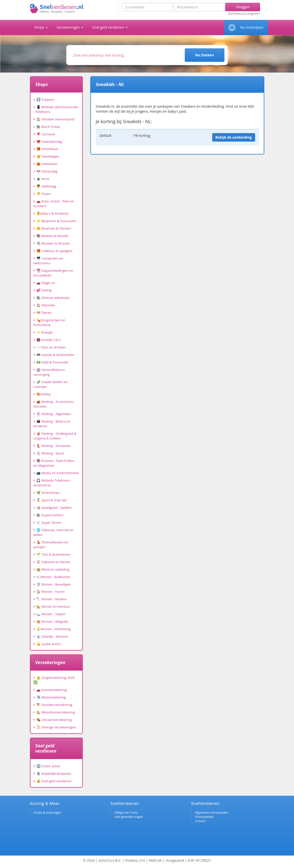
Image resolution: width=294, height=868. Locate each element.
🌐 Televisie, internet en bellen (53, 532)
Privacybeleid (204, 817)
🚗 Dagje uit (46, 283)
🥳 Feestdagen (48, 156)
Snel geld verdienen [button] (110, 27)
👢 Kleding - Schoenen (54, 446)
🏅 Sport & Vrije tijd (51, 500)
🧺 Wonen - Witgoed (52, 621)
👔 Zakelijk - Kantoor (52, 636)
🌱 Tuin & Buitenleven (54, 554)
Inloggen (243, 7)
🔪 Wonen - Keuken (52, 599)
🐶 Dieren (44, 313)
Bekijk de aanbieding (234, 137)
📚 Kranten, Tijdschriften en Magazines (54, 463)
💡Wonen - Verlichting (54, 629)
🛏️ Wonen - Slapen (51, 614)
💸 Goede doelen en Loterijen (51, 384)
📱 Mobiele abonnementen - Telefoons (56, 109)
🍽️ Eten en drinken (51, 347)
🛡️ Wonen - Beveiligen (54, 584)
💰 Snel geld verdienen (54, 781)
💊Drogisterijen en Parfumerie (49, 322)
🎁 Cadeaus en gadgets (54, 251)
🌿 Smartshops (48, 493)
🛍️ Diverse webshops (53, 298)
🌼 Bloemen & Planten (54, 228)
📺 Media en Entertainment (58, 473)
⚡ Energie (45, 332)
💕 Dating (44, 290)
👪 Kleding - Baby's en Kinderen (52, 424)
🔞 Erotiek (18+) (49, 340)
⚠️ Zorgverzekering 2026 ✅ (54, 680)
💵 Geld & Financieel (52, 362)
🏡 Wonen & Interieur (53, 607)
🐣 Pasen (44, 194)
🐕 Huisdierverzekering (54, 705)
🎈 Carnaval (46, 134)
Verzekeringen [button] (70, 27)
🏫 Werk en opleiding (53, 569)
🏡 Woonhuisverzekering (56, 712)
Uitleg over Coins (126, 813)
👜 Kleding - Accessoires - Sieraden (54, 404)
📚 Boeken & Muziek (52, 236)
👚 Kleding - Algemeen (54, 414)
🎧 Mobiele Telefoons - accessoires (53, 483)
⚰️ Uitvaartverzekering (54, 720)
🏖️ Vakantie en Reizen (53, 562)
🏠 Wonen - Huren (51, 592)
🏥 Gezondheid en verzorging (49, 372)
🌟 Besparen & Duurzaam (56, 221)
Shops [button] (41, 27)
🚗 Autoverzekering (52, 690)
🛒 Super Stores (49, 522)
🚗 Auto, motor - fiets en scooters (54, 204)
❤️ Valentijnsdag (49, 142)
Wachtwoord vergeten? (244, 14)
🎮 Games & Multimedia (55, 355)
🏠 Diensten (46, 305)
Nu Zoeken (205, 55)
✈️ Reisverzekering (51, 697)
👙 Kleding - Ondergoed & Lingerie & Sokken (55, 436)
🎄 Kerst (43, 179)
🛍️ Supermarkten (50, 515)
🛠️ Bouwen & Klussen (53, 243)
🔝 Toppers (45, 99)
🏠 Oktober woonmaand (55, 119)
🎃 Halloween (47, 164)
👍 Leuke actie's (49, 644)
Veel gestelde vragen (129, 817)
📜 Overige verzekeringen (56, 727)
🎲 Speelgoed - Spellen (54, 508)
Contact (200, 821)
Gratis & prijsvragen (48, 813)
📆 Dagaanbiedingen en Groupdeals (53, 273)
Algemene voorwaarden (212, 813)
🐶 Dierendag (47, 171)
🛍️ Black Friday (48, 127)
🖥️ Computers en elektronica (48, 261)
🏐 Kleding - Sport (50, 453)
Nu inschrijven (252, 27)
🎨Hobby (44, 394)
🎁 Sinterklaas (47, 149)
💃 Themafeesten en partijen (51, 545)
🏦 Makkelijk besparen (54, 774)
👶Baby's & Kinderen (53, 213)
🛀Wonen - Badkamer (53, 577)
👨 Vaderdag (46, 186)
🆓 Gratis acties (49, 766)
